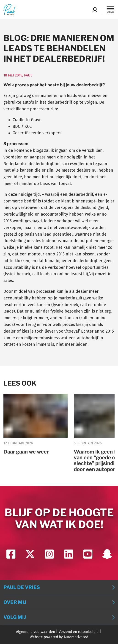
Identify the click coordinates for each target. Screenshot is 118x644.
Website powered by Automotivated (59, 637)
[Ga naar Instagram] (49, 554)
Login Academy (95, 10)
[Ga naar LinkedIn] (69, 554)
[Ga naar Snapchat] (107, 554)
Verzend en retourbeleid (79, 632)
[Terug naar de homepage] (9, 10)
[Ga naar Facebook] (11, 554)
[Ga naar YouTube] (88, 554)
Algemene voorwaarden (36, 632)
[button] (110, 10)
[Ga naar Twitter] (30, 554)
